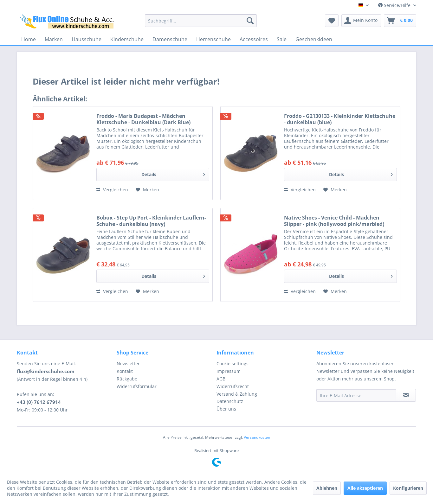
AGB (221, 379)
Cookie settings (233, 364)
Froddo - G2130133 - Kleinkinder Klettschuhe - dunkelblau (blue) (340, 119)
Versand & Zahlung (237, 394)
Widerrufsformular (137, 386)
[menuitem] (201, 21)
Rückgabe (127, 379)
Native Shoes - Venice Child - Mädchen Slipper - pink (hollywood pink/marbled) (334, 221)
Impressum (229, 371)
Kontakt (125, 371)
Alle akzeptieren (365, 488)
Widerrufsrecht (233, 386)
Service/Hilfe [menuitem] (395, 5)
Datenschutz (230, 401)
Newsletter (128, 364)
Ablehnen (327, 488)
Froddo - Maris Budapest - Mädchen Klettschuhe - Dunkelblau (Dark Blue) (143, 119)
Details (173, 173)
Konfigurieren (408, 488)
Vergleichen (112, 190)
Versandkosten (257, 437)
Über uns (226, 409)
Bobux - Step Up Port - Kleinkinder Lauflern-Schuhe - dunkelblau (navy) (151, 221)
